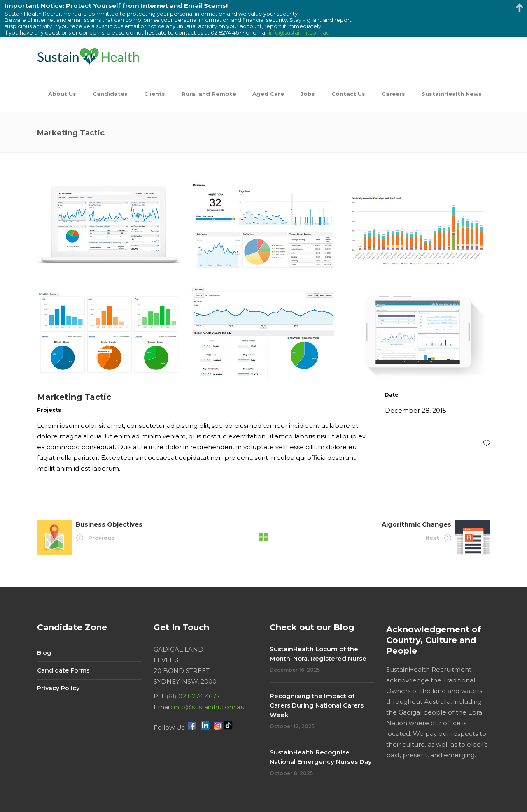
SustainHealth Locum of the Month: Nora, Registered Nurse (318, 654)
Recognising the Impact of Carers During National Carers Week (317, 705)
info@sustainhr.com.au (209, 707)
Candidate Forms (63, 670)
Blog (44, 653)
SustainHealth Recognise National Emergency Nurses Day (321, 757)
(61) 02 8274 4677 (193, 696)
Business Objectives (109, 524)
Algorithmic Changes (416, 524)
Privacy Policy (58, 688)
